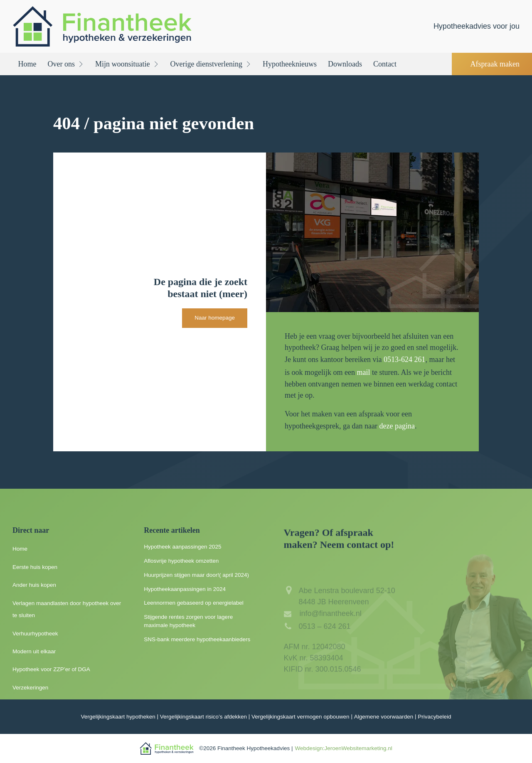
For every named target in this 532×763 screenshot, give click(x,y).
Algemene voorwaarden (384, 717)
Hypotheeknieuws (290, 64)
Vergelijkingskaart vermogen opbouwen (300, 717)
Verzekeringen (30, 688)
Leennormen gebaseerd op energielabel (193, 603)
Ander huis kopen (34, 585)
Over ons (66, 64)
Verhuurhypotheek (35, 634)
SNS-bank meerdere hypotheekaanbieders (197, 639)
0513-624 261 (405, 359)
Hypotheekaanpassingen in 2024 (185, 589)
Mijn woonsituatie (127, 64)
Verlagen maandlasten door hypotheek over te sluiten (67, 609)
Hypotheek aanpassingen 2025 (182, 547)
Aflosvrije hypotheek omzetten (181, 561)
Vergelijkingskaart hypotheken (118, 717)
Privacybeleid (434, 717)
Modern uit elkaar (34, 651)
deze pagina (397, 426)
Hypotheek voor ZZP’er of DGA (51, 669)
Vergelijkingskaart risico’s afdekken (203, 717)
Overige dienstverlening (211, 64)
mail (363, 372)
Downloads (345, 64)
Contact (385, 64)
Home (27, 64)
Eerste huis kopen (35, 567)
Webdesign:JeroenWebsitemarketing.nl (343, 748)
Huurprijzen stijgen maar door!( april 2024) (196, 575)
